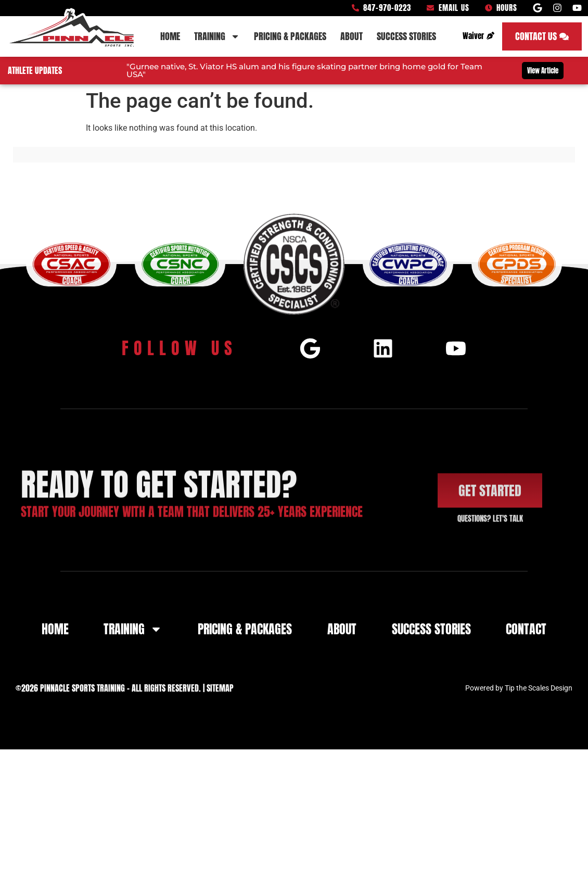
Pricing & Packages (290, 36)
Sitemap (220, 689)
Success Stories (406, 36)
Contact (526, 630)
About (351, 36)
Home (170, 36)
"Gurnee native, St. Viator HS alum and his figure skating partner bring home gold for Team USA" (304, 70)
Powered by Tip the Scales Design (519, 689)
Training (217, 36)
